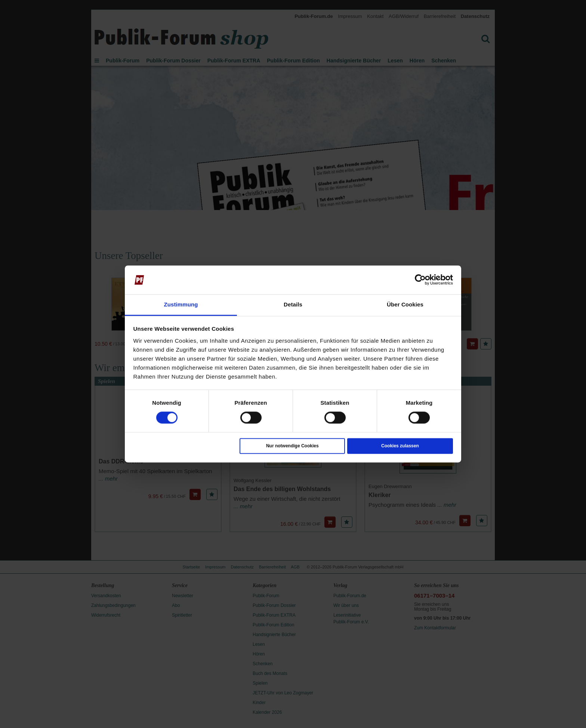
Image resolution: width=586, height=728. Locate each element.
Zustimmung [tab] (181, 304)
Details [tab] (293, 304)
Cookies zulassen (400, 446)
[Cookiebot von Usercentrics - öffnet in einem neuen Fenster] (420, 280)
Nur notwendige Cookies (292, 446)
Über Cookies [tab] (405, 304)
